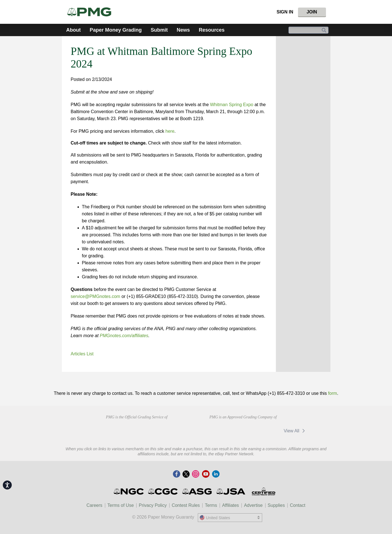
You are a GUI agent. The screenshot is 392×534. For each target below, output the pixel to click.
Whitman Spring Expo (232, 105)
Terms (211, 505)
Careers (94, 505)
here (170, 131)
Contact (298, 505)
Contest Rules (186, 505)
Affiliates (231, 505)
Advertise (253, 505)
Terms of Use (121, 505)
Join (312, 12)
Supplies (276, 505)
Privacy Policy (153, 505)
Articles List (82, 354)
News (183, 30)
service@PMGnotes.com (96, 296)
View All (295, 431)
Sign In (285, 12)
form (332, 393)
